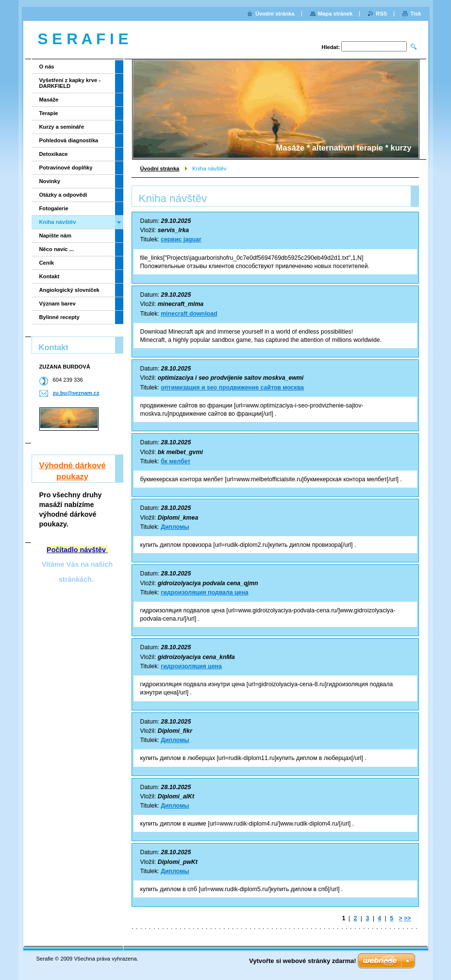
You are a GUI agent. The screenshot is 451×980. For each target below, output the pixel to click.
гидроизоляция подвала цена (205, 592)
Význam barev (58, 304)
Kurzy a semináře (62, 127)
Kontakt (50, 276)
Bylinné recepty (59, 317)
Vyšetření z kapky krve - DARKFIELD (70, 83)
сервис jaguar (181, 239)
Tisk (416, 14)
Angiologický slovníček (69, 290)
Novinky (50, 181)
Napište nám (56, 236)
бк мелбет (175, 461)
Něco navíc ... (57, 249)
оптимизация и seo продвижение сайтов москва (232, 388)
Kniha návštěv (58, 222)
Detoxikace (54, 154)
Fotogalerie (54, 208)
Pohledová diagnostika (69, 140)
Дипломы (175, 527)
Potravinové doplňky (66, 168)
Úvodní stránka (160, 169)
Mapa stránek (335, 14)
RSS (381, 14)
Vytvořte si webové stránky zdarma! (303, 961)
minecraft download (189, 314)
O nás (47, 67)
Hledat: (331, 47)
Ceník (47, 263)
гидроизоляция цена (191, 666)
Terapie (49, 113)
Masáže (49, 100)
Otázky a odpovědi (63, 195)
